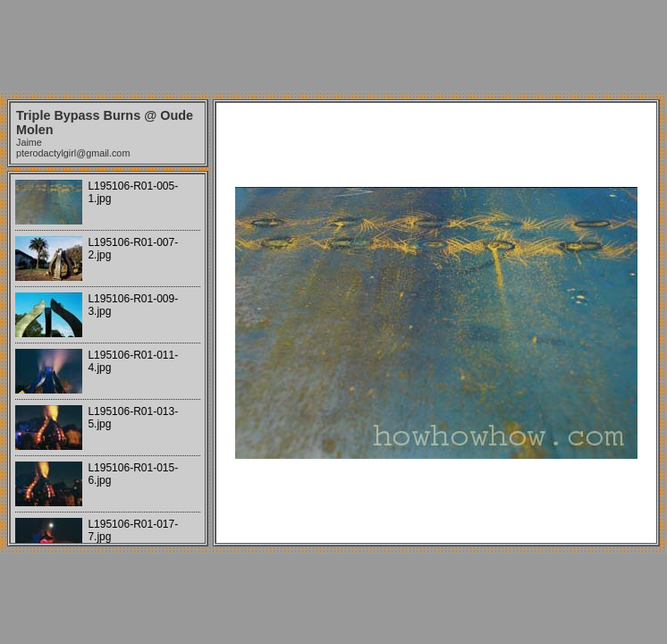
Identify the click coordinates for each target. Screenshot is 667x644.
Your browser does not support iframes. (108, 359)
